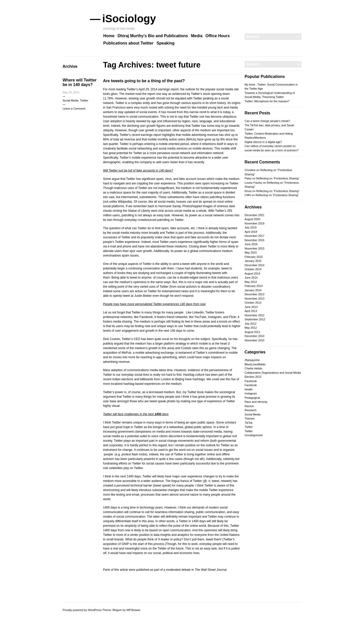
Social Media (71, 100)
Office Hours (218, 36)
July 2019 (251, 227)
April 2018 (251, 232)
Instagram (251, 393)
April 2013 (251, 311)
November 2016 (255, 240)
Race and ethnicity (256, 402)
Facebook (251, 381)
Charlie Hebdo (254, 368)
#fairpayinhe (252, 360)
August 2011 (253, 332)
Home (109, 36)
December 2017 (255, 236)
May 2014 (251, 282)
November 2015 (255, 248)
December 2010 (255, 336)
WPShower (133, 610)
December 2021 (255, 215)
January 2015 (253, 261)
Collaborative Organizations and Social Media (273, 373)
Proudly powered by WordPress (82, 610)
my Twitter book (193, 392)
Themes (250, 418)
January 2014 (253, 290)
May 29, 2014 (71, 92)
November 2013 (255, 299)
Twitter (84, 100)
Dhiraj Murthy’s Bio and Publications (153, 36)
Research (251, 410)
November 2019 (255, 223)
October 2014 (253, 269)
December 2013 (255, 294)
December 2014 (255, 265)
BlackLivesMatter (255, 364)
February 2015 (254, 257)
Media (197, 36)
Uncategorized (254, 435)
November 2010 (255, 340)
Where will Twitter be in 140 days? (80, 82)
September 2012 (255, 319)
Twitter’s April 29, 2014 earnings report (153, 89)
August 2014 (253, 273)
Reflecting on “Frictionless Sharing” (278, 178)
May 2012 (251, 328)
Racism (249, 406)
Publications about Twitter (129, 43)
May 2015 (251, 252)
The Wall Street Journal (210, 570)
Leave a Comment (74, 109)
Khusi (248, 191)
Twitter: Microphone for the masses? (267, 101)
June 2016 (251, 244)
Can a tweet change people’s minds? (267, 121)
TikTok (249, 423)
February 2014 (254, 286)
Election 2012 (253, 377)
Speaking (165, 43)
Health (249, 389)
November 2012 (255, 315)
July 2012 (251, 324)
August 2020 (253, 219)
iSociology (130, 19)
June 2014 (251, 278)
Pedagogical (252, 398)
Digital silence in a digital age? (263, 142)
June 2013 (251, 307)
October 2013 (253, 303)
